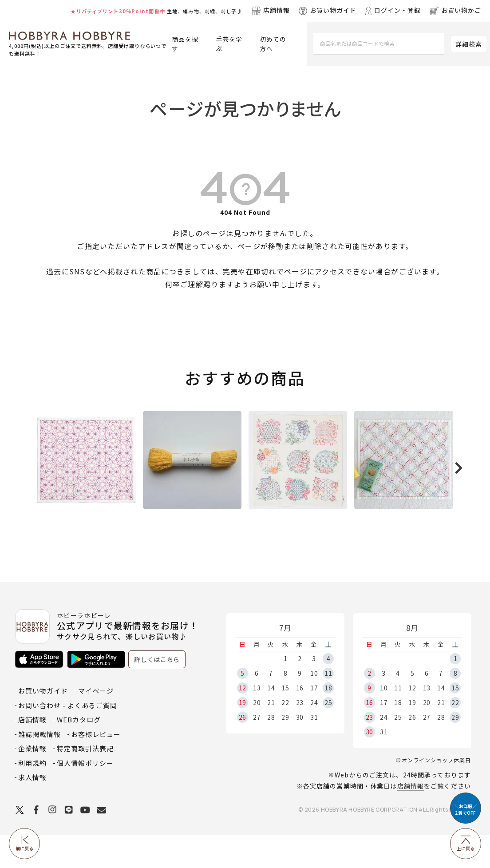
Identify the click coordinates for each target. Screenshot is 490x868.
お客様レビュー (96, 767)
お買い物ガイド (43, 724)
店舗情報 (411, 820)
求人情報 (32, 811)
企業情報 (32, 782)
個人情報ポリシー (85, 796)
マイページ (96, 724)
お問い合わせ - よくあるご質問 (68, 739)
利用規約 (32, 796)
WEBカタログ (79, 753)
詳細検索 (469, 44)
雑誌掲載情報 (40, 767)
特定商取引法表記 (85, 782)
